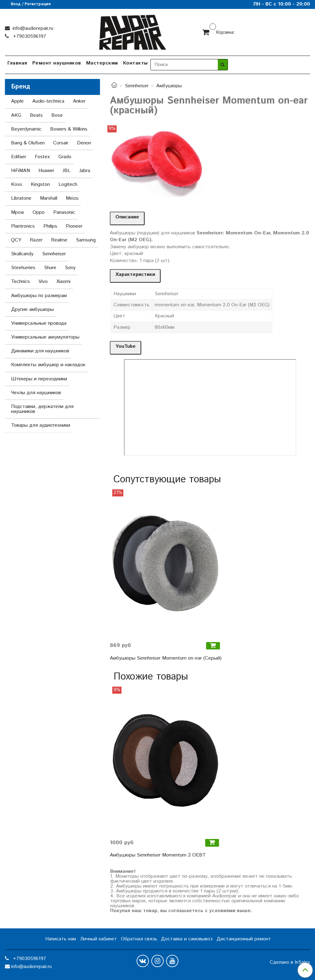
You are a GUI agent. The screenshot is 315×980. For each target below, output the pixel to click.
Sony (70, 268)
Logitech (68, 184)
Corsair (61, 143)
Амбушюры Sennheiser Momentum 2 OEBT (158, 855)
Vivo (43, 282)
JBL (66, 171)
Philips (50, 226)
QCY (16, 240)
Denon (84, 143)
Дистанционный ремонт (244, 939)
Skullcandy (22, 254)
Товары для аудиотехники (41, 425)
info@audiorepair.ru (32, 28)
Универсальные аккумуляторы (45, 337)
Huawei (46, 171)
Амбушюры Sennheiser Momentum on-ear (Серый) (166, 658)
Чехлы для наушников (36, 393)
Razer (36, 240)
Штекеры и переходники (39, 379)
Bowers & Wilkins (69, 129)
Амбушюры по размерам (39, 296)
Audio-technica (48, 101)
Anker (79, 101)
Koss (17, 184)
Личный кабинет (98, 939)
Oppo (39, 212)
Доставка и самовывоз (187, 939)
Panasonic (64, 212)
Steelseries (23, 268)
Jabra (85, 171)
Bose (57, 115)
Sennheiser (137, 86)
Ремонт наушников (57, 63)
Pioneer (74, 226)
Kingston (40, 184)
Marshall (49, 198)
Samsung (86, 240)
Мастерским (102, 63)
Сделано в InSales (290, 962)
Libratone (21, 198)
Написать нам (61, 939)
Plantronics (23, 226)
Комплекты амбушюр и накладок (48, 365)
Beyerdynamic (26, 129)
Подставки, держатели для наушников (42, 409)
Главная (17, 63)
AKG (16, 115)
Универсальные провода (39, 323)
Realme (59, 240)
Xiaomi (63, 282)
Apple (17, 101)
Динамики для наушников (40, 351)
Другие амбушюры (32, 310)
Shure (50, 268)
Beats (36, 115)
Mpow (18, 212)
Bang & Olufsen (28, 143)
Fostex (42, 157)
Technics (20, 282)
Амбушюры (169, 86)
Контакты (136, 63)
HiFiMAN (20, 171)
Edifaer (19, 157)
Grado (65, 157)
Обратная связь (139, 939)
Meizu (72, 198)
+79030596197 (29, 36)
